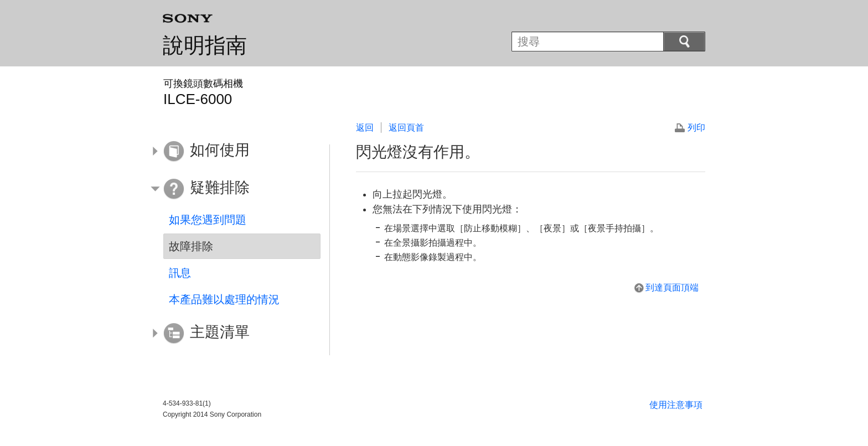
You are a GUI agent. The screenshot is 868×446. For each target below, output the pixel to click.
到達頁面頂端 (672, 287)
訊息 (180, 273)
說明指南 (205, 45)
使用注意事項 (676, 405)
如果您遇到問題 (208, 220)
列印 (696, 128)
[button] (234, 152)
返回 (365, 128)
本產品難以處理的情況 (224, 299)
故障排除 (191, 246)
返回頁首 (406, 128)
